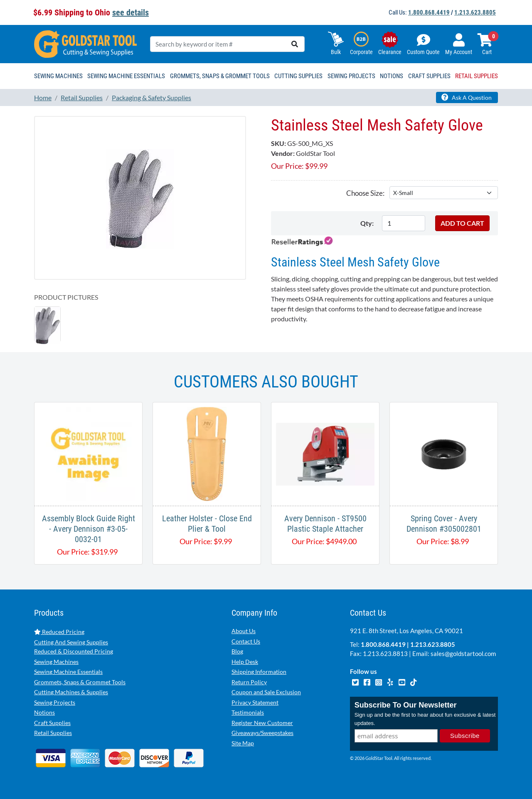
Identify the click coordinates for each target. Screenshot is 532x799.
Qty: (367, 223)
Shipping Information (259, 672)
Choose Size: (365, 193)
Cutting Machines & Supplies (71, 692)
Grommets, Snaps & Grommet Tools (80, 682)
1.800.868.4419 (429, 12)
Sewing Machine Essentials (68, 672)
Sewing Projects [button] (351, 76)
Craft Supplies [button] (429, 76)
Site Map (243, 743)
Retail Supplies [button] (477, 76)
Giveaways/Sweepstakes (262, 733)
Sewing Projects (55, 702)
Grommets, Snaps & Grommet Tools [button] (220, 76)
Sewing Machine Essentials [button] (126, 76)
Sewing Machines (56, 662)
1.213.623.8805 (475, 12)
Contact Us (246, 641)
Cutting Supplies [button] (298, 76)
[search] (295, 44)
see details (131, 12)
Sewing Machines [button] (58, 76)
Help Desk (245, 662)
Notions (44, 712)
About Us (244, 631)
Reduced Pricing (59, 632)
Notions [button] (392, 76)
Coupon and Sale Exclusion (266, 692)
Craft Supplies (52, 723)
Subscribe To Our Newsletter (406, 705)
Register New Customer (262, 723)
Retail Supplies (53, 733)
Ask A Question (467, 97)
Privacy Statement (255, 702)
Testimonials (248, 712)
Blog (237, 651)
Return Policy (249, 682)
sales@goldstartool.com (463, 654)
